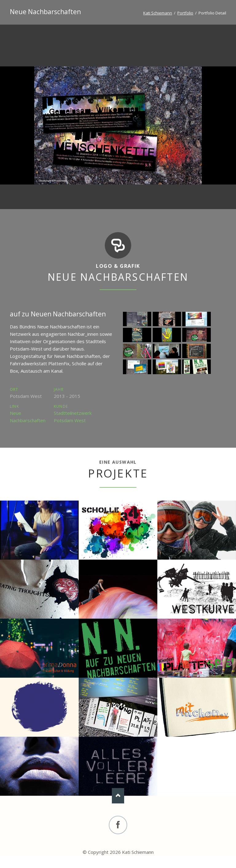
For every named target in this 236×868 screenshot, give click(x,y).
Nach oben (118, 796)
